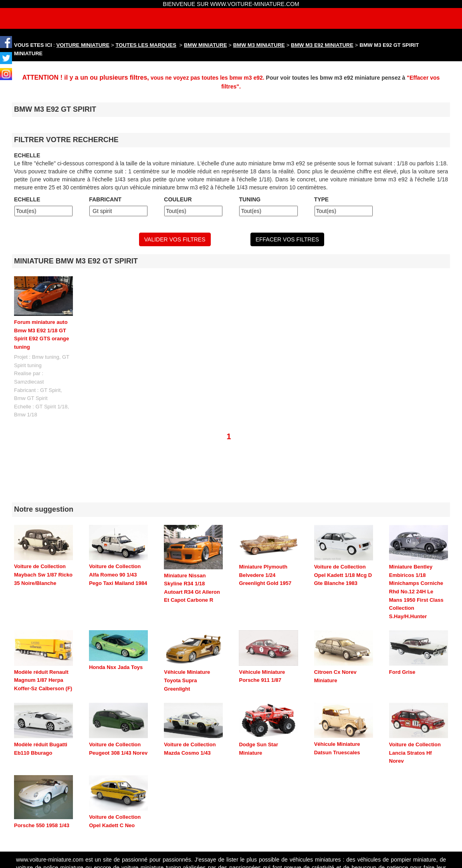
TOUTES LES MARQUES (146, 45)
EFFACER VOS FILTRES (287, 239)
